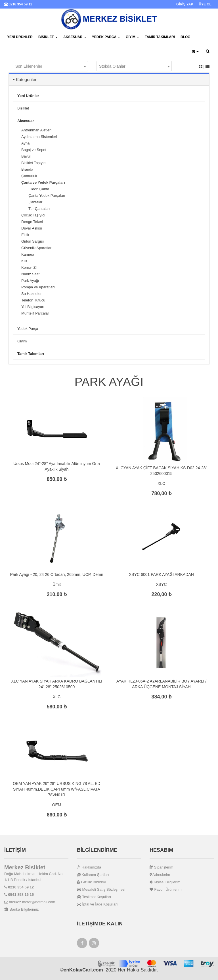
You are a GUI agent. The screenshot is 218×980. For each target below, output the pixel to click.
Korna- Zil (29, 267)
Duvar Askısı (32, 228)
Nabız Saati (31, 274)
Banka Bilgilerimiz (21, 909)
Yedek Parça (106, 37)
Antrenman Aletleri (36, 130)
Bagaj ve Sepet (34, 150)
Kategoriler (26, 79)
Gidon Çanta (35, 189)
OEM (57, 805)
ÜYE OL (205, 4)
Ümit (57, 584)
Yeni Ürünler (20, 37)
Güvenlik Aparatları (37, 248)
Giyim (132, 37)
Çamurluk (29, 176)
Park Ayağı (30, 281)
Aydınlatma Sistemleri (39, 137)
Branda (27, 169)
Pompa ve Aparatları (38, 287)
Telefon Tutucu (33, 300)
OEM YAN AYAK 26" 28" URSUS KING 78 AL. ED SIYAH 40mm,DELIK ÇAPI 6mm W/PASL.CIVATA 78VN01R (56, 789)
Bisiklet (48, 37)
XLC (161, 483)
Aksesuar (75, 37)
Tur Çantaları (35, 209)
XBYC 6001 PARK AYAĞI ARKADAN (161, 574)
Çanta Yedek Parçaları (43, 196)
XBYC (161, 584)
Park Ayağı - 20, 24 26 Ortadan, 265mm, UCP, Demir (57, 574)
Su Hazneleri (32, 294)
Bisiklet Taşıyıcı (34, 163)
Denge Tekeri (32, 222)
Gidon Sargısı (33, 241)
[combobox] (50, 66)
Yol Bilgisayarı (33, 307)
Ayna (25, 143)
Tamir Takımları (160, 37)
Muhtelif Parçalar (35, 313)
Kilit (24, 261)
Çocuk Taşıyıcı (33, 215)
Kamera (28, 254)
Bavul (26, 156)
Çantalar (32, 202)
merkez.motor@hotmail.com (30, 902)
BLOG (185, 37)
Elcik (25, 235)
